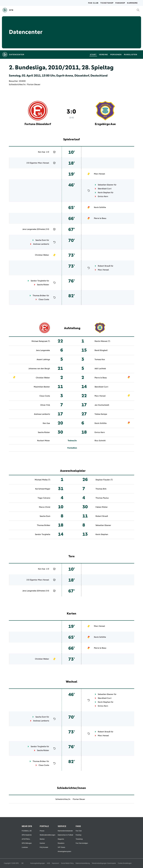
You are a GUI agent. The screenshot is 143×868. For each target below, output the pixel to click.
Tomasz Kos (100, 359)
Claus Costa (44, 299)
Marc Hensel (44, 163)
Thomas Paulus (102, 498)
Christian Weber (42, 255)
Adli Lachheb (100, 369)
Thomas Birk (101, 489)
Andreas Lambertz (41, 244)
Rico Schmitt (100, 441)
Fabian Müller (102, 507)
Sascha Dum (41, 240)
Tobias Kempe (101, 414)
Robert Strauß (104, 266)
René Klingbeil (101, 350)
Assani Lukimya (43, 359)
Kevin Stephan (104, 193)
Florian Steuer (34, 85)
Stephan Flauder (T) (104, 480)
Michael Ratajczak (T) (41, 341)
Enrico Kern (103, 196)
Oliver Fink (45, 405)
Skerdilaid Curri (105, 189)
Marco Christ (45, 507)
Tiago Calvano (44, 498)
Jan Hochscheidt (102, 405)
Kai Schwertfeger (43, 489)
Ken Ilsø (42, 152)
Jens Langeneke (29, 229)
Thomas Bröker (39, 296)
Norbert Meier (44, 441)
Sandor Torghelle (38, 281)
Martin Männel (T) (102, 341)
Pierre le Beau (100, 218)
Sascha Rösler (43, 285)
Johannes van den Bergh (39, 369)
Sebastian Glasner (106, 185)
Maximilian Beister (42, 387)
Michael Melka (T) (42, 480)
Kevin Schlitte (100, 207)
